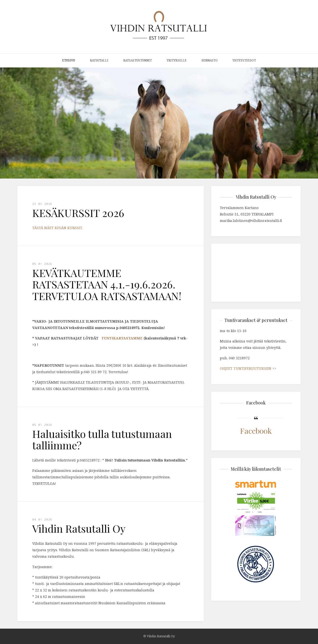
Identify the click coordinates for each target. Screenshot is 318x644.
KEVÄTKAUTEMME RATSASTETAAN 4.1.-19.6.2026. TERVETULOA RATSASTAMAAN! (107, 284)
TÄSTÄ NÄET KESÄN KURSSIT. (58, 228)
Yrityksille (177, 60)
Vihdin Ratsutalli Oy (79, 528)
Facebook (256, 431)
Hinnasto (210, 60)
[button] (314, 123)
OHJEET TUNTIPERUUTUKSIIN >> (248, 368)
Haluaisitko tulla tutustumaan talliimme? (102, 439)
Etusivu (69, 60)
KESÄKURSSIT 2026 (78, 213)
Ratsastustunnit (138, 60)
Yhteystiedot (244, 60)
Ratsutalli (99, 60)
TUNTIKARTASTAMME (121, 338)
